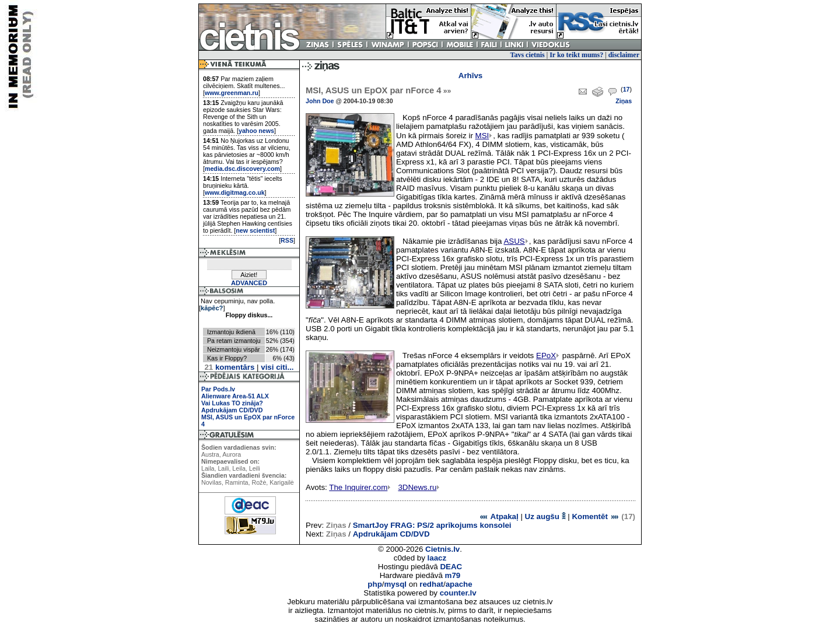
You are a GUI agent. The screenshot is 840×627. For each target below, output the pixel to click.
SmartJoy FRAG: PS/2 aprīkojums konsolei (432, 525)
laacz (437, 558)
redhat (431, 584)
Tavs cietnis (528, 55)
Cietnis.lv (442, 549)
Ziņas (624, 101)
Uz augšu (545, 516)
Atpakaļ (498, 516)
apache (459, 584)
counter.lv (458, 593)
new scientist (255, 230)
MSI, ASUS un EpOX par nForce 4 (378, 90)
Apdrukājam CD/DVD (232, 410)
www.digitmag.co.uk (235, 192)
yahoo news (256, 131)
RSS (287, 240)
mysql (396, 584)
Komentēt (595, 516)
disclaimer (624, 55)
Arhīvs (470, 76)
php (374, 584)
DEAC (451, 567)
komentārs (229, 367)
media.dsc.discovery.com (242, 169)
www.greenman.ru (232, 93)
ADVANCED (249, 283)
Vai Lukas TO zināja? (232, 403)
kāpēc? (212, 308)
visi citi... (277, 367)
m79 (453, 575)
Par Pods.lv (218, 389)
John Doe (320, 101)
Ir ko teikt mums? (576, 55)
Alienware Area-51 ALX (235, 396)
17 (626, 89)
